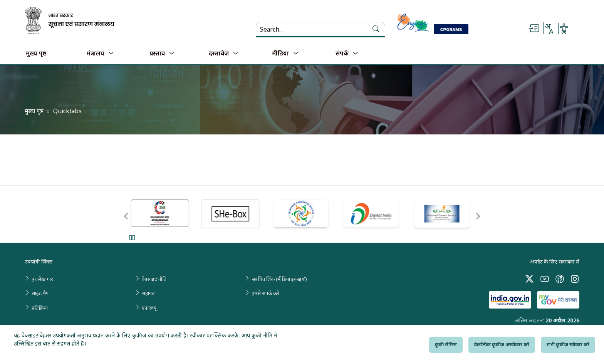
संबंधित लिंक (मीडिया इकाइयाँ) (279, 279)
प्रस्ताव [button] (157, 54)
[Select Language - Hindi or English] (549, 29)
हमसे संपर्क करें (265, 293)
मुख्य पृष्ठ (36, 54)
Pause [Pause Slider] (132, 237)
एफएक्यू (149, 308)
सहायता (149, 293)
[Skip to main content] (534, 29)
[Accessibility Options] (564, 29)
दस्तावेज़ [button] (219, 54)
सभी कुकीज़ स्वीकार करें (568, 345)
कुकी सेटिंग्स (446, 345)
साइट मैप (40, 293)
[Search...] (308, 29)
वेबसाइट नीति (154, 279)
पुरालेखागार (42, 279)
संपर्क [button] (342, 54)
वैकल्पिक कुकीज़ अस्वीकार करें (502, 345)
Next (478, 216)
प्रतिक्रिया (40, 308)
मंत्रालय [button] (96, 54)
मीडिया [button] (280, 54)
